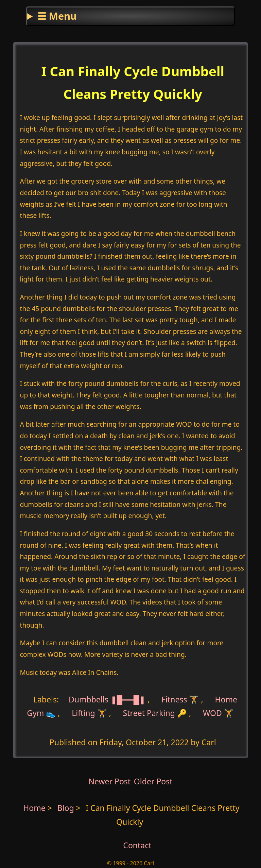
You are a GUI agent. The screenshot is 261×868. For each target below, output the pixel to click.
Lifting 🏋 (89, 713)
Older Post (153, 781)
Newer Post (109, 781)
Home (34, 808)
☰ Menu (57, 16)
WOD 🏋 (218, 713)
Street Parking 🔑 (155, 713)
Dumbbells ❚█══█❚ (107, 699)
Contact (137, 845)
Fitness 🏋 (180, 699)
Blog (67, 808)
